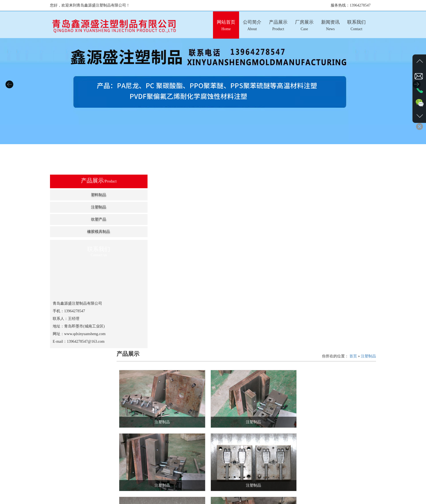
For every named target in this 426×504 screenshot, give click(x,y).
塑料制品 (84, 195)
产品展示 (203, 502)
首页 (353, 180)
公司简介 (184, 502)
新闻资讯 (242, 502)
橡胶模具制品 (84, 232)
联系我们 (262, 502)
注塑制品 (84, 207)
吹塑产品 (84, 219)
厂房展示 (223, 502)
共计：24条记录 (238, 457)
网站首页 (164, 502)
